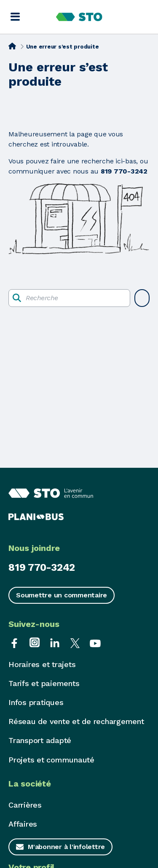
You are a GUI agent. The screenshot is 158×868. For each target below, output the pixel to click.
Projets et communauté (51, 760)
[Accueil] (12, 46)
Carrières (25, 805)
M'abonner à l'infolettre (66, 847)
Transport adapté (40, 740)
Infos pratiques (36, 702)
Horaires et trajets (42, 664)
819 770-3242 (42, 567)
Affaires (23, 824)
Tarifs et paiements (44, 683)
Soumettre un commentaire (62, 595)
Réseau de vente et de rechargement (76, 721)
